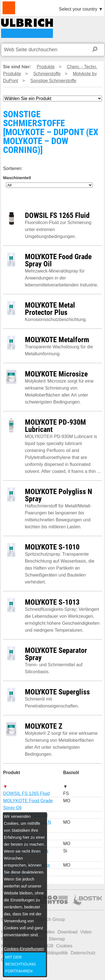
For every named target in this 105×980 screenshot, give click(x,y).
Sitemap (57, 939)
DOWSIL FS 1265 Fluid (26, 793)
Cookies (64, 946)
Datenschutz (83, 953)
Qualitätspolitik (53, 953)
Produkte (46, 67)
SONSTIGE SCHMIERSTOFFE (27, 28)
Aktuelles (46, 932)
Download (67, 932)
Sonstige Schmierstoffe (53, 81)
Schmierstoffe (47, 74)
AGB (49, 946)
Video (86, 932)
